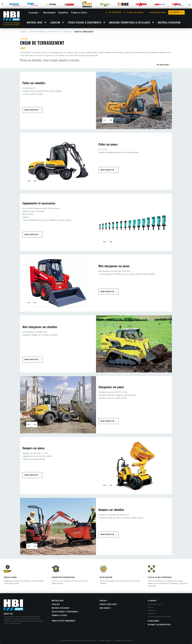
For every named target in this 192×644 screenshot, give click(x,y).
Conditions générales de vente (159, 617)
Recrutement (154, 621)
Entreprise (152, 613)
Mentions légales (105, 640)
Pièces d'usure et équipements (65, 612)
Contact (103, 601)
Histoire (151, 607)
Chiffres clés (152, 610)
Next (189, 4)
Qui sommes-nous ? (155, 604)
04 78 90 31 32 (115, 12)
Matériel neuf (58, 601)
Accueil (23, 32)
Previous (3, 4)
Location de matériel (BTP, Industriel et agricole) (50, 32)
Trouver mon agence (135, 12)
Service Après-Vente (158, 12)
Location (56, 604)
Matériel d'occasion (60, 608)
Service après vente (108, 604)
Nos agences (105, 608)
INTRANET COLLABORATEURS (159, 624)
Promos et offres (59, 615)
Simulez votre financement (64, 621)
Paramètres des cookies (123, 640)
